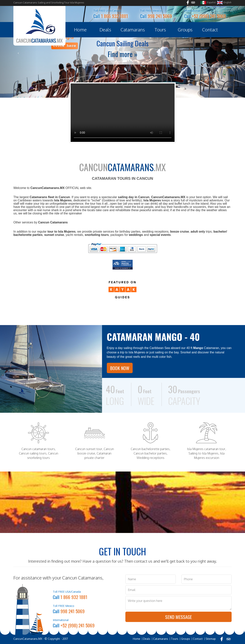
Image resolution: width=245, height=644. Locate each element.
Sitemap (211, 639)
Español (208, 3)
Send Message (178, 617)
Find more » (123, 54)
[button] (18, 52)
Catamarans (133, 30)
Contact (210, 30)
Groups (185, 30)
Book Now (120, 368)
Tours (160, 30)
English (224, 3)
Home (80, 30)
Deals (105, 30)
